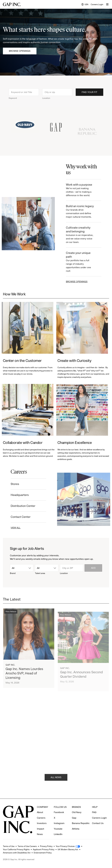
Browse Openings (20, 51)
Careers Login (97, 4)
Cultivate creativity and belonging (84, 235)
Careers (41, 812)
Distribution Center (19, 506)
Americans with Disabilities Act (17, 853)
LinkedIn (58, 829)
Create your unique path (84, 262)
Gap (74, 812)
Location (46, 102)
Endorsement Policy (43, 853)
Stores (11, 484)
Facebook (59, 807)
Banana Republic (81, 818)
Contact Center (17, 517)
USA (85, 5)
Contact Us (98, 818)
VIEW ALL (12, 528)
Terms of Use (9, 846)
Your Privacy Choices (65, 846)
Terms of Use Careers (27, 846)
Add (93, 568)
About (40, 807)
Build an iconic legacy (84, 212)
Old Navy (77, 807)
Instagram (59, 818)
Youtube (58, 823)
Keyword (13, 102)
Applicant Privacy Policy (44, 849)
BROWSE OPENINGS (81, 282)
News (40, 829)
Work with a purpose (84, 190)
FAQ (94, 807)
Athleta (76, 823)
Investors (42, 818)
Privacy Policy (46, 846)
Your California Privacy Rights (16, 849)
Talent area (40, 573)
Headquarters (16, 495)
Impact (40, 823)
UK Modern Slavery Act (68, 849)
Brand (13, 573)
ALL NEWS (56, 781)
